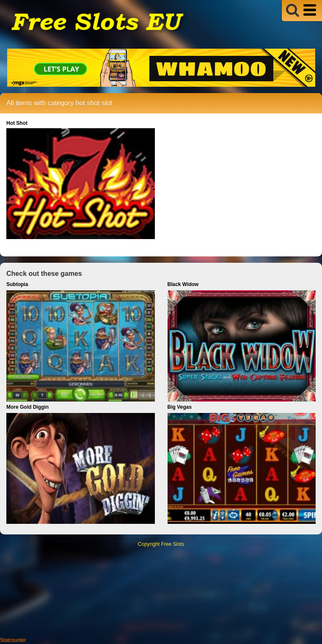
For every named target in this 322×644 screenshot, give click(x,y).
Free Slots (173, 544)
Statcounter (13, 640)
